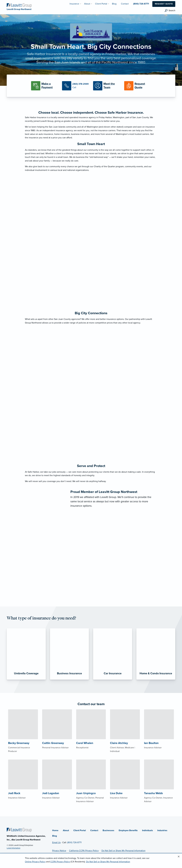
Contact (94, 830)
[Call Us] (75, 86)
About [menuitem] (87, 4)
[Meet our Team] (107, 86)
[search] (170, 11)
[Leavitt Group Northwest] (19, 5)
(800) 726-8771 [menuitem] (141, 4)
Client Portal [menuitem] (101, 4)
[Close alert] (179, 857)
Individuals (147, 830)
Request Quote (164, 4)
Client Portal (80, 830)
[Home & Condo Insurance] (156, 654)
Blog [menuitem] (114, 4)
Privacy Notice (59, 851)
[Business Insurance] (70, 654)
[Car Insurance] (113, 654)
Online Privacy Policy (35, 862)
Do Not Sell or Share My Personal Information (123, 851)
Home (55, 830)
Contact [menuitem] (125, 4)
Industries (162, 830)
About (66, 830)
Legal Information (14, 848)
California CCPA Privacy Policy (84, 851)
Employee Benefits (128, 830)
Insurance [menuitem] (74, 4)
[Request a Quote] (138, 86)
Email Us (56, 842)
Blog (55, 836)
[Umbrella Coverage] (26, 654)
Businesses (108, 830)
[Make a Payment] (45, 86)
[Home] (19, 830)
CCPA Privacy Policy (60, 862)
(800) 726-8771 (74, 842)
